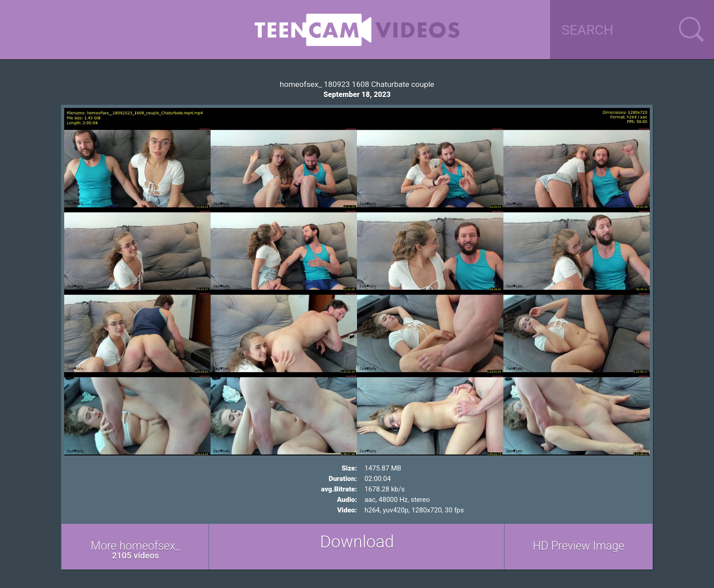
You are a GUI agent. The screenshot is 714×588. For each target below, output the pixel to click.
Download (357, 542)
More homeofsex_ (135, 550)
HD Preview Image (579, 546)
